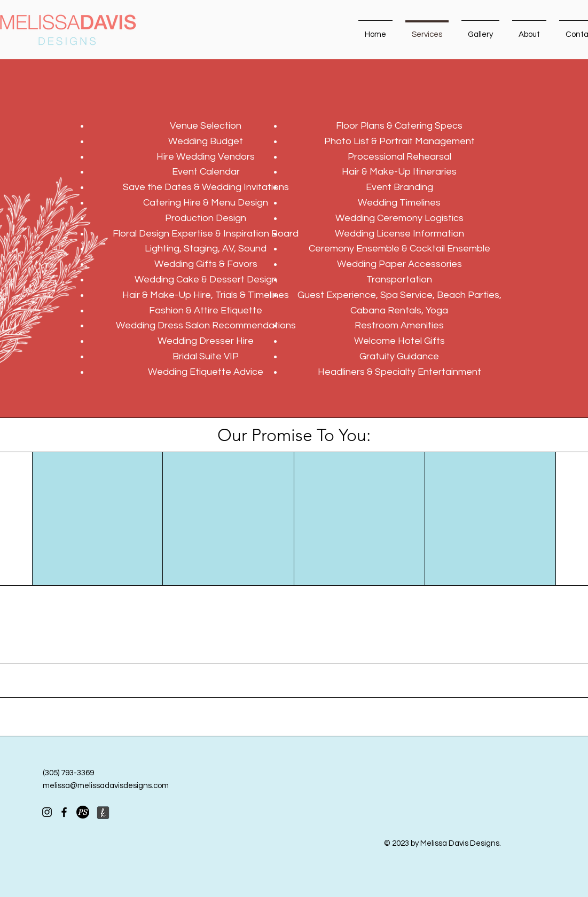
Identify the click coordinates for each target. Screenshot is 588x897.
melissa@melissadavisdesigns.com (106, 786)
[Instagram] (47, 812)
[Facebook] (64, 812)
